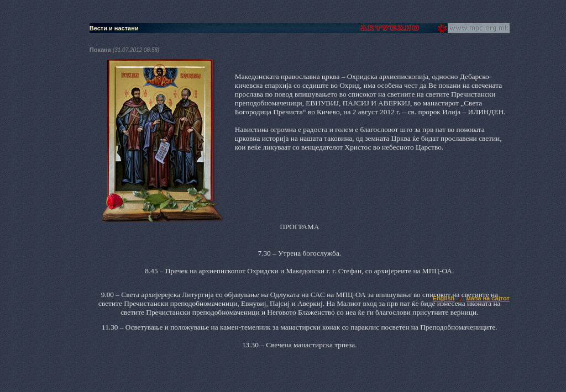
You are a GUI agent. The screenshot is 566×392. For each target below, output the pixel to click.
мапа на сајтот (488, 298)
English (444, 298)
